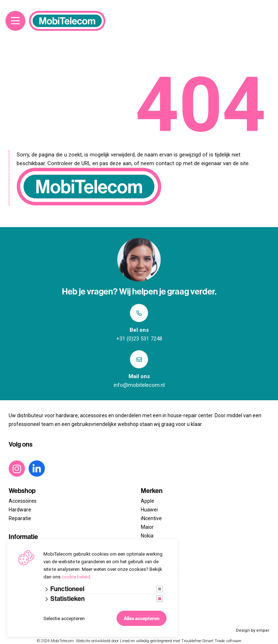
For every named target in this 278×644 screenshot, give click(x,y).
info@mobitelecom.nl (139, 385)
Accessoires (23, 501)
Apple (148, 501)
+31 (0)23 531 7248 (139, 339)
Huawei (149, 510)
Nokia (147, 536)
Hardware (20, 510)
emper (263, 630)
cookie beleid (76, 577)
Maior (147, 527)
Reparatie (20, 518)
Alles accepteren (142, 618)
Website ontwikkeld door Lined (103, 641)
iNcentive (151, 518)
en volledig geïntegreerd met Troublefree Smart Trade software (186, 641)
